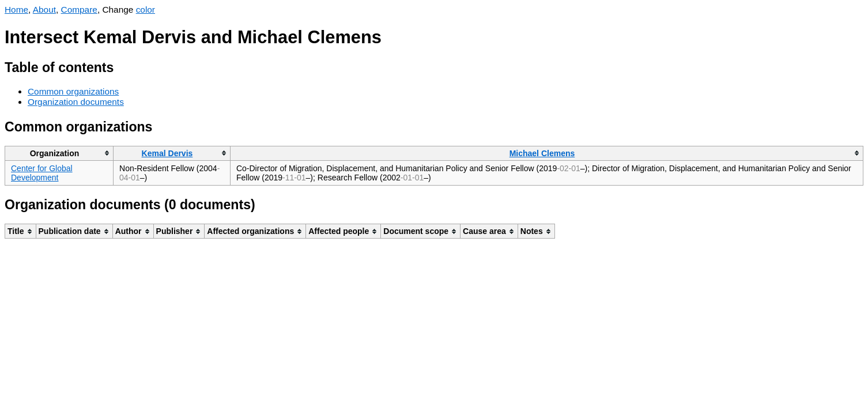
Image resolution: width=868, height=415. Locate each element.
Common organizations (73, 91)
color (146, 10)
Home (16, 10)
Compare (79, 10)
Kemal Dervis (167, 153)
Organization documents (76, 102)
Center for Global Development (42, 173)
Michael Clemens (542, 153)
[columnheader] (59, 153)
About (44, 10)
